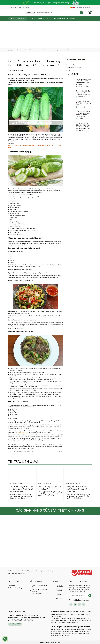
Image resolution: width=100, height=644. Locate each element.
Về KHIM (41, 19)
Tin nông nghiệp (71, 65)
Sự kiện (68, 71)
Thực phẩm (16, 452)
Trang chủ (32, 19)
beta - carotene (22, 433)
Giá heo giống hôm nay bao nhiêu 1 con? (50, 488)
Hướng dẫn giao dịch (61, 19)
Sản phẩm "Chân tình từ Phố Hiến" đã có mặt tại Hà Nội (84, 103)
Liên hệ (73, 19)
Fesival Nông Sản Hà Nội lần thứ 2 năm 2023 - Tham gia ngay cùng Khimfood (84, 82)
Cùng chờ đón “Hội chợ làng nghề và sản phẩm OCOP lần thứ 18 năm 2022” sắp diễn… (83, 114)
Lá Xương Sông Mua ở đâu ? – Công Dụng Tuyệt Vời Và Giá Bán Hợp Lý (21, 489)
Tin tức (49, 19)
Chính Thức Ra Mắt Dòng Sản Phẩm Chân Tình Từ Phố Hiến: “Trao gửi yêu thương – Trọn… (84, 126)
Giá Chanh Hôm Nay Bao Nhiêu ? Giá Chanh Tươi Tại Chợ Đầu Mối (35, 147)
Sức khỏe (30, 452)
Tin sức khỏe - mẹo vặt (73, 68)
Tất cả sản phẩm (18, 18)
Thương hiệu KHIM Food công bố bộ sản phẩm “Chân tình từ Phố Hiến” (84, 93)
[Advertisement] (50, 35)
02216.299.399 (15, 624)
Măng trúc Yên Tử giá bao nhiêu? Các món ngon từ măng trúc (77, 489)
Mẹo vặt (23, 452)
